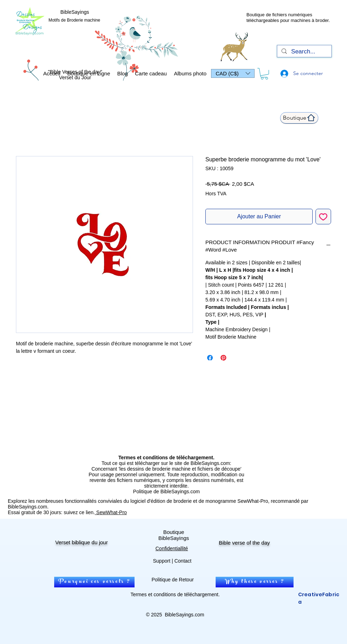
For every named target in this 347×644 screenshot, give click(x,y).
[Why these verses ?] (255, 582)
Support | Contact (172, 561)
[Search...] (304, 52)
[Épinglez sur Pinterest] (223, 358)
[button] (233, 73)
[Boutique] (299, 118)
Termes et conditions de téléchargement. (175, 594)
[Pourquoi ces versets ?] (94, 582)
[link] (264, 74)
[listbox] (233, 73)
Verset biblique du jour (81, 542)
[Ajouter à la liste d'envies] (323, 217)
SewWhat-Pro (111, 512)
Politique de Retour (173, 580)
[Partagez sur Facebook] (210, 358)
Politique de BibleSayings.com (166, 491)
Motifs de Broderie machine (74, 20)
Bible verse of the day (244, 543)
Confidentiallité (172, 548)
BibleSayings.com (184, 615)
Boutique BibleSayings (174, 535)
